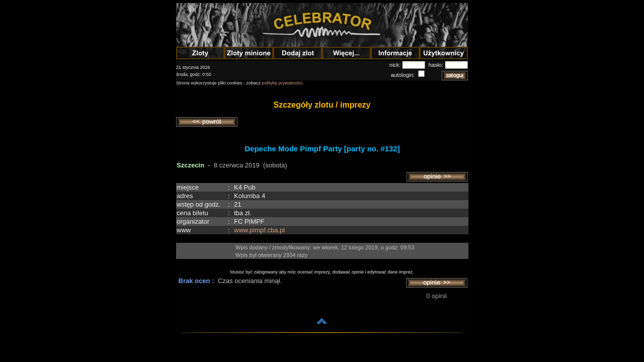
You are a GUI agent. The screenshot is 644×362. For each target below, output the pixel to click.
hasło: (437, 65)
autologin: (404, 75)
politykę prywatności (283, 83)
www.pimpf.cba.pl (259, 230)
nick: (396, 65)
